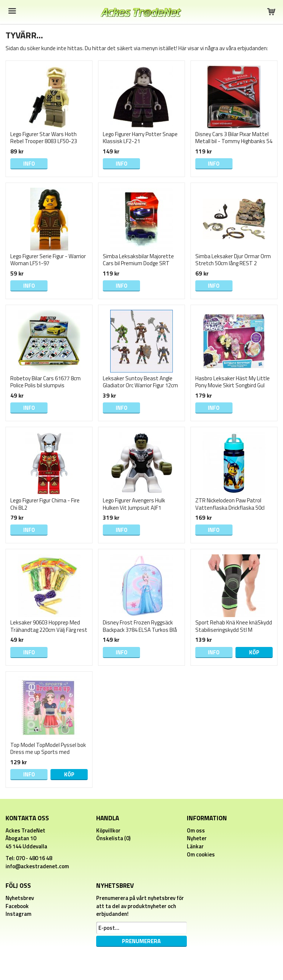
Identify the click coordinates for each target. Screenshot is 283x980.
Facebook (17, 906)
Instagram (18, 914)
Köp (254, 652)
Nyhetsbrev (20, 898)
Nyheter (197, 838)
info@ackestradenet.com (37, 866)
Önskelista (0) (113, 838)
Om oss (196, 830)
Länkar (195, 846)
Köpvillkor (108, 830)
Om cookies (201, 854)
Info (29, 164)
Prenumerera (141, 941)
